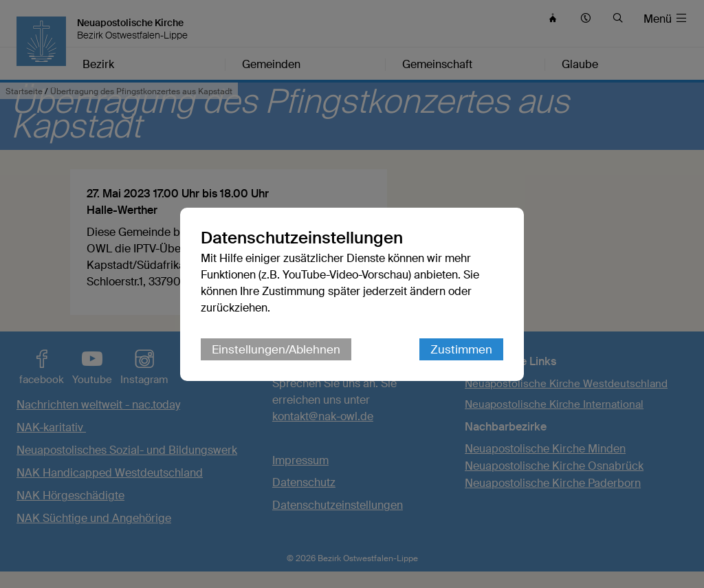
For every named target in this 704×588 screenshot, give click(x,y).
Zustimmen (461, 349)
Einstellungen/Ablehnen (276, 349)
